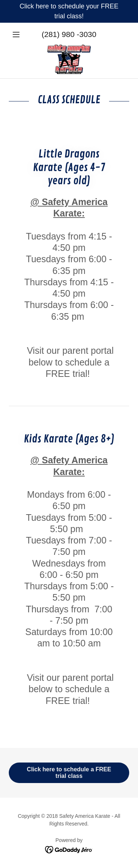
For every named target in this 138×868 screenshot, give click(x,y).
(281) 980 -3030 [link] (69, 34)
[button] (18, 34)
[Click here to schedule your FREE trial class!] (69, 11)
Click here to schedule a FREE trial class (69, 773)
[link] (69, 59)
